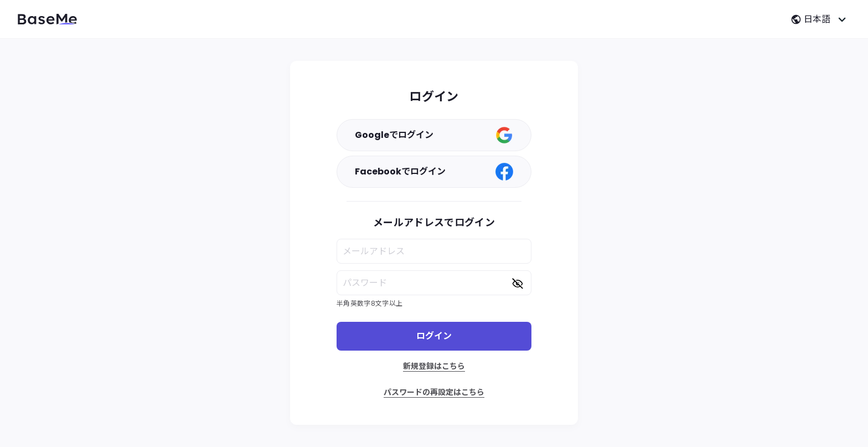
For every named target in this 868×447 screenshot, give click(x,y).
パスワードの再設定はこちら (434, 392)
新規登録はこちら (434, 366)
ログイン (434, 336)
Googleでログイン (434, 135)
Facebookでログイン (434, 172)
